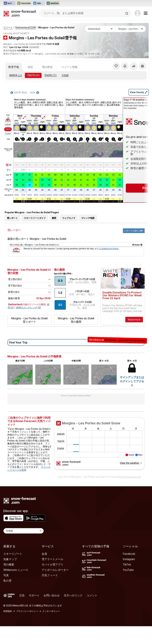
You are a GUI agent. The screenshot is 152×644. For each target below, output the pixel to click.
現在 (30, 67)
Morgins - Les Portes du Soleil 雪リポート (29, 320)
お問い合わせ (52, 595)
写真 (6, 575)
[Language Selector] (24, 531)
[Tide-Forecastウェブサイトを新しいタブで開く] (39, 3)
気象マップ (10, 559)
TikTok (127, 564)
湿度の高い (9, 190)
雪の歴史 (47, 67)
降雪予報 (14, 67)
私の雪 (7, 581)
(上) (16, 75)
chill (9, 185)
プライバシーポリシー (27, 611)
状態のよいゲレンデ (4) (28, 307)
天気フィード (50, 575)
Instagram (129, 559)
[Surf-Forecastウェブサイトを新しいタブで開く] (9, 3)
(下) (51, 75)
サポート (34, 595)
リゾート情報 (69, 67)
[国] (100, 29)
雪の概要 (9, 564)
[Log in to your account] (138, 13)
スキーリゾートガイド (35, 218)
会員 (44, 554)
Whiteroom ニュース (16, 570)
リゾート (8, 27)
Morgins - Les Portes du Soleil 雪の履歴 (76, 320)
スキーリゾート (13, 554)
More (8, 151)
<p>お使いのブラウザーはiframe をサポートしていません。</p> (99, 445)
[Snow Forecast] (20, 13)
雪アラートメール (52, 559)
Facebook (129, 554)
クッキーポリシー (51, 611)
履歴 (54, 218)
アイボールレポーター (55, 570)
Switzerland (26, 27)
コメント (92, 595)
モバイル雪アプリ (52, 564)
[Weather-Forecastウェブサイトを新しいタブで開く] (53, 3)
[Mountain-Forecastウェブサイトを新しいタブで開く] (24, 3)
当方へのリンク (73, 595)
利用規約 (8, 611)
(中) (33, 75)
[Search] (127, 13)
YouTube (128, 570)
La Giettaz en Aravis (109, 249)
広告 (22, 595)
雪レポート (12, 218)
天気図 (65, 75)
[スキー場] (131, 29)
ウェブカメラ (69, 218)
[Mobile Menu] (146, 13)
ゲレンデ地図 (88, 218)
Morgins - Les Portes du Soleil (56, 27)
